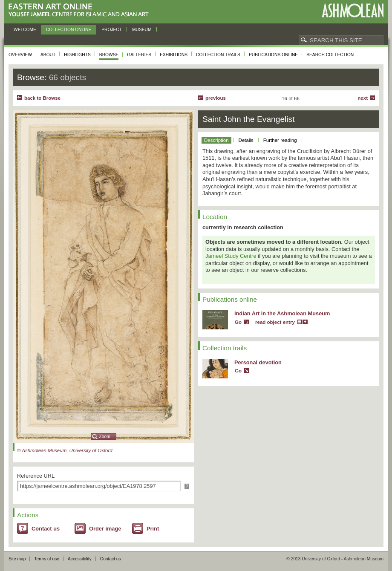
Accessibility (80, 559)
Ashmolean (353, 10)
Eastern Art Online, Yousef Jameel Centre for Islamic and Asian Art (81, 10)
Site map (17, 559)
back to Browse (42, 98)
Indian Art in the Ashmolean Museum (282, 313)
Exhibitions (174, 55)
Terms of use (47, 559)
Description (216, 140)
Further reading (280, 140)
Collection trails (218, 55)
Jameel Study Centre (231, 256)
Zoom (105, 437)
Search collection (330, 55)
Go (238, 322)
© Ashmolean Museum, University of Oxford (65, 450)
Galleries (139, 55)
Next (363, 98)
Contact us (46, 529)
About (48, 55)
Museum (142, 30)
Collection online (69, 30)
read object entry (275, 322)
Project (112, 30)
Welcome (25, 30)
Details (246, 140)
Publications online (273, 55)
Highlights (77, 55)
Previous (216, 98)
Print (153, 529)
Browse (109, 55)
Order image (105, 529)
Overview (20, 55)
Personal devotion (258, 362)
